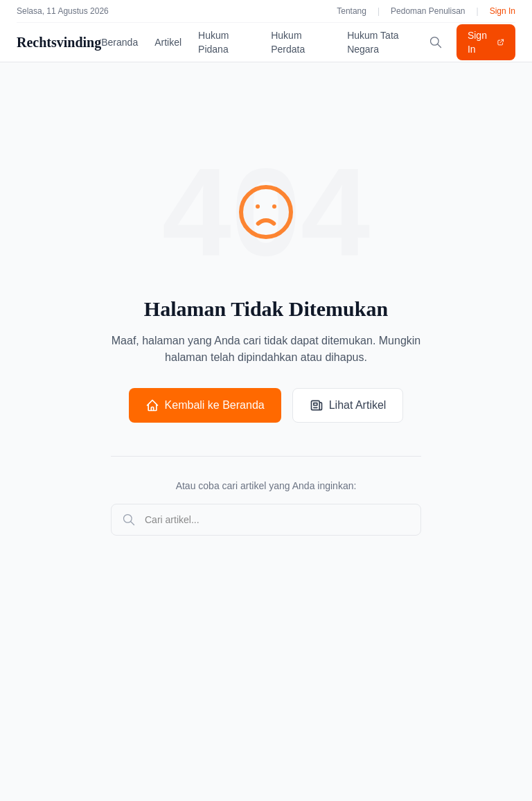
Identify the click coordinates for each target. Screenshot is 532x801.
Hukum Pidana (213, 42)
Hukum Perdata (288, 42)
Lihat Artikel (348, 405)
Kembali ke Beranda (205, 405)
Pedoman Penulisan (428, 11)
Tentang (352, 11)
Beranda (119, 42)
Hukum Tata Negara (373, 42)
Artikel (168, 42)
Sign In (503, 11)
